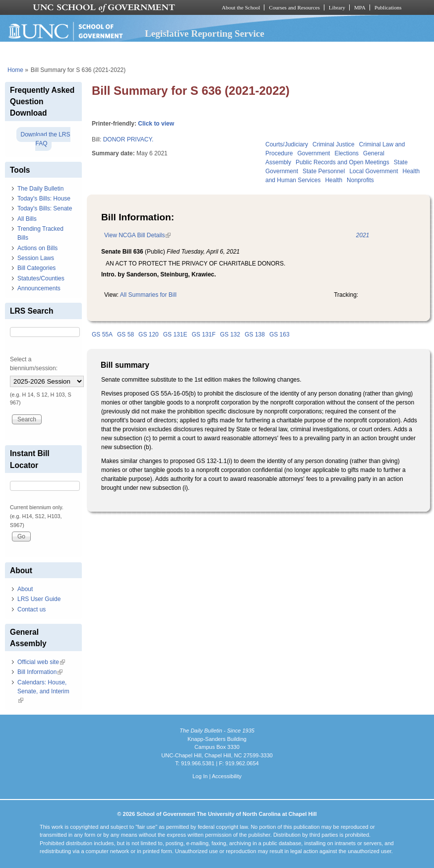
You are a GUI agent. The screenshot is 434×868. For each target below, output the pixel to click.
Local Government (373, 171)
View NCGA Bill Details (137, 235)
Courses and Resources (294, 7)
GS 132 (230, 334)
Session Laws (36, 258)
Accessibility (227, 776)
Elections (346, 153)
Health (334, 180)
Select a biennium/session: (34, 364)
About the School (241, 7)
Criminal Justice (334, 144)
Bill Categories (36, 268)
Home (15, 70)
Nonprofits (360, 180)
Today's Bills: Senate (45, 208)
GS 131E (175, 334)
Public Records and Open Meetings (342, 162)
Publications (388, 7)
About (25, 589)
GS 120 (149, 334)
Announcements (39, 288)
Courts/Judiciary (287, 144)
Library (337, 7)
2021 (363, 235)
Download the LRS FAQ (45, 139)
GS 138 (255, 334)
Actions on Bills (37, 248)
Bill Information (40, 672)
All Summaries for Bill (148, 295)
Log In (200, 776)
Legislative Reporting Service (205, 33)
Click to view (156, 124)
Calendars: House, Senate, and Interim (43, 691)
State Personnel (324, 171)
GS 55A (102, 334)
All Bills (27, 219)
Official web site (41, 662)
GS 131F (203, 334)
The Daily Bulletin (40, 189)
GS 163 (279, 334)
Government (313, 153)
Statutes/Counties (41, 278)
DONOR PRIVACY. (128, 139)
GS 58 (125, 334)
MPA (360, 7)
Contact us (31, 609)
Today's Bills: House (44, 199)
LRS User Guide (39, 599)
